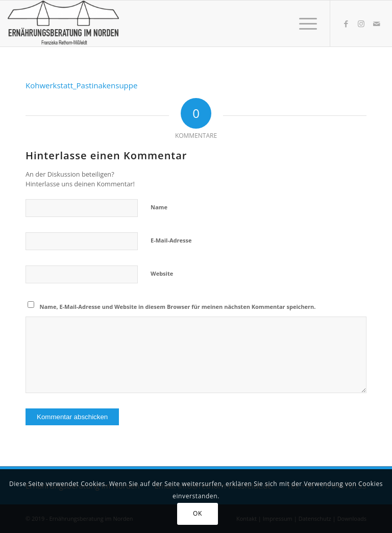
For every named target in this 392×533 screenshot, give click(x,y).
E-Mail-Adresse (171, 240)
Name (159, 207)
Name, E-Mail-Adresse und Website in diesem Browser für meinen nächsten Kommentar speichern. (178, 307)
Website (162, 273)
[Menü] (303, 23)
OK (198, 513)
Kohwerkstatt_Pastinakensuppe (81, 85)
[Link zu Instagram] (361, 23)
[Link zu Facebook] (346, 23)
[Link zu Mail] (377, 23)
